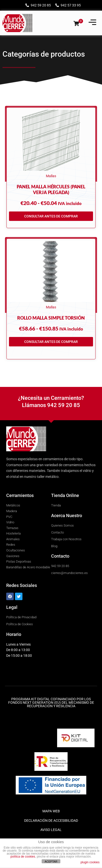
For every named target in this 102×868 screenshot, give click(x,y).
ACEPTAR (51, 862)
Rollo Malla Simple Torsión (51, 318)
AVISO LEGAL (51, 830)
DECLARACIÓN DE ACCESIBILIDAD (51, 821)
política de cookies (23, 857)
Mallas (51, 176)
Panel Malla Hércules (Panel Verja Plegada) (51, 189)
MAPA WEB (51, 811)
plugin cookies (90, 862)
